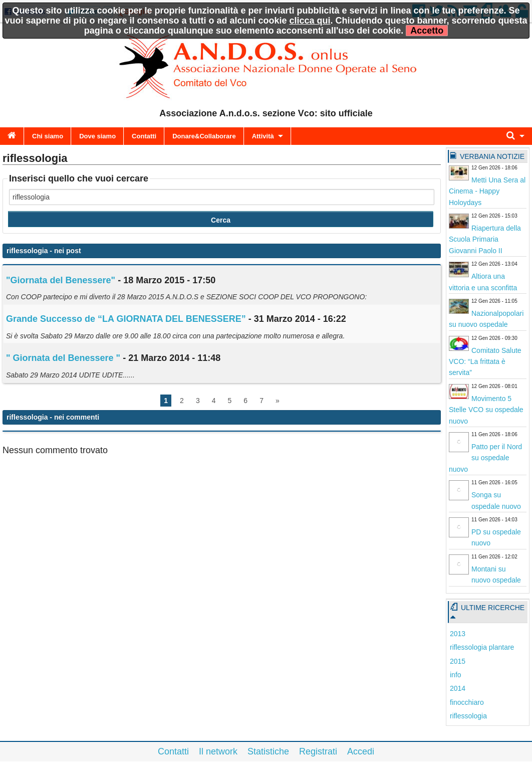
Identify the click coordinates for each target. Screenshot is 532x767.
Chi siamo (48, 136)
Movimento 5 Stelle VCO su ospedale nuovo (486, 410)
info (456, 675)
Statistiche (268, 751)
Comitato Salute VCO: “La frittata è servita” (485, 362)
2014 (458, 688)
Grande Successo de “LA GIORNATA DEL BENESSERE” (126, 319)
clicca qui (310, 21)
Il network (218, 751)
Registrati (318, 751)
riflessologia (468, 716)
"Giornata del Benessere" (61, 280)
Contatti (144, 136)
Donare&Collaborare (204, 136)
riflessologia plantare (482, 647)
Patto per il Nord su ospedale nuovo (485, 458)
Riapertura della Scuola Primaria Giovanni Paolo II (485, 239)
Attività (263, 136)
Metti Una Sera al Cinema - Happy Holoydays (487, 191)
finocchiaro (467, 702)
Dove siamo (97, 136)
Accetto (427, 31)
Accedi (361, 751)
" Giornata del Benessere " (63, 358)
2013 (458, 634)
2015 (458, 661)
